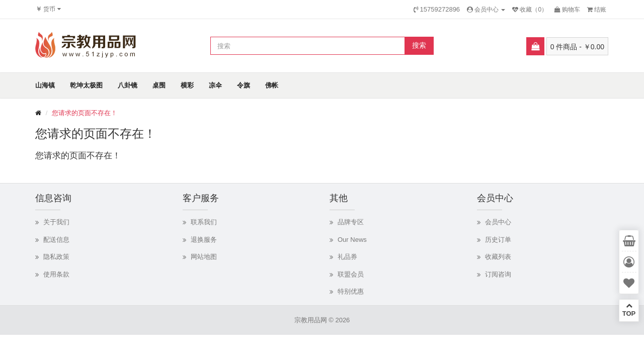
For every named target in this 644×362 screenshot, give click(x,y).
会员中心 (498, 222)
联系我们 (204, 222)
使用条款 (56, 274)
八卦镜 (128, 85)
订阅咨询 (498, 274)
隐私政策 (56, 257)
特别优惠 (351, 291)
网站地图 (204, 257)
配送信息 (56, 240)
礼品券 (347, 257)
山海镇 (45, 85)
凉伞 (215, 85)
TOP (629, 310)
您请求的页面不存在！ (85, 113)
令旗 (244, 85)
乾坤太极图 (86, 85)
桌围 (159, 85)
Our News (352, 240)
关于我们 (56, 222)
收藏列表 (498, 257)
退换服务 (204, 240)
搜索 (419, 45)
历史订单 (498, 240)
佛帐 (272, 85)
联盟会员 (351, 274)
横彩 (187, 85)
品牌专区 (351, 222)
